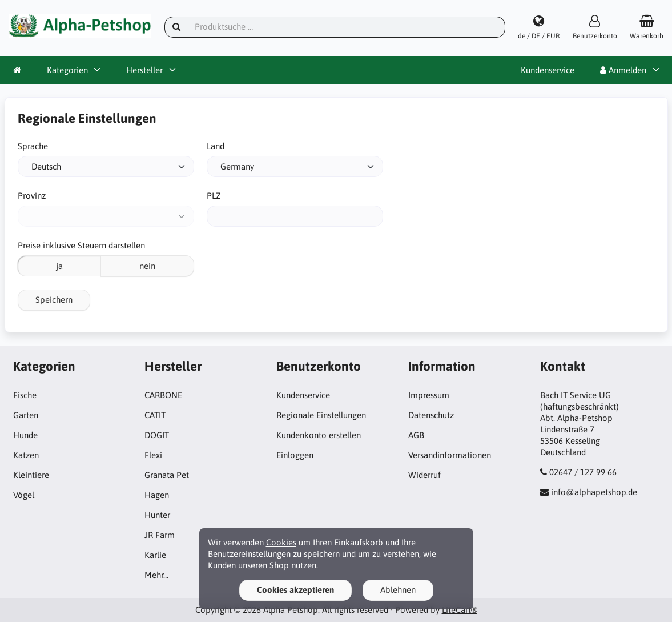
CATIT (155, 415)
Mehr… (156, 575)
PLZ (214, 196)
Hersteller (144, 70)
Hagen (157, 495)
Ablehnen (398, 590)
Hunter (157, 515)
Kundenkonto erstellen (319, 435)
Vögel (24, 495)
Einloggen (295, 455)
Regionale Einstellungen (321, 415)
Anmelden (623, 70)
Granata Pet (167, 475)
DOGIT (157, 435)
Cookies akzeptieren (295, 590)
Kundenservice (548, 70)
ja (59, 266)
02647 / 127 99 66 (583, 472)
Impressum (429, 395)
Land (216, 146)
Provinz (32, 196)
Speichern (54, 300)
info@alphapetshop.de (594, 492)
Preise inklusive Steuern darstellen (81, 245)
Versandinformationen (450, 455)
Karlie (155, 555)
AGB (416, 435)
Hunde (25, 435)
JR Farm (160, 535)
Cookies (281, 542)
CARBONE (163, 395)
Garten (26, 415)
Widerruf (424, 475)
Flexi (153, 455)
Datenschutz (431, 415)
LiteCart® (460, 610)
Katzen (26, 455)
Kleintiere (31, 475)
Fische (25, 395)
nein (147, 266)
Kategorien (67, 70)
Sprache (33, 146)
